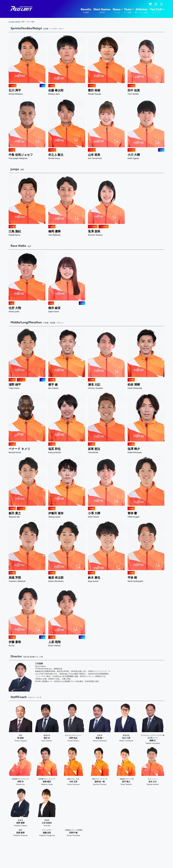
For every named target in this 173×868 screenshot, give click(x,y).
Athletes (141, 11)
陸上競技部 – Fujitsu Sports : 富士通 (21, 9)
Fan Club (156, 11)
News (117, 11)
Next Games (102, 11)
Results (86, 11)
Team (128, 11)
